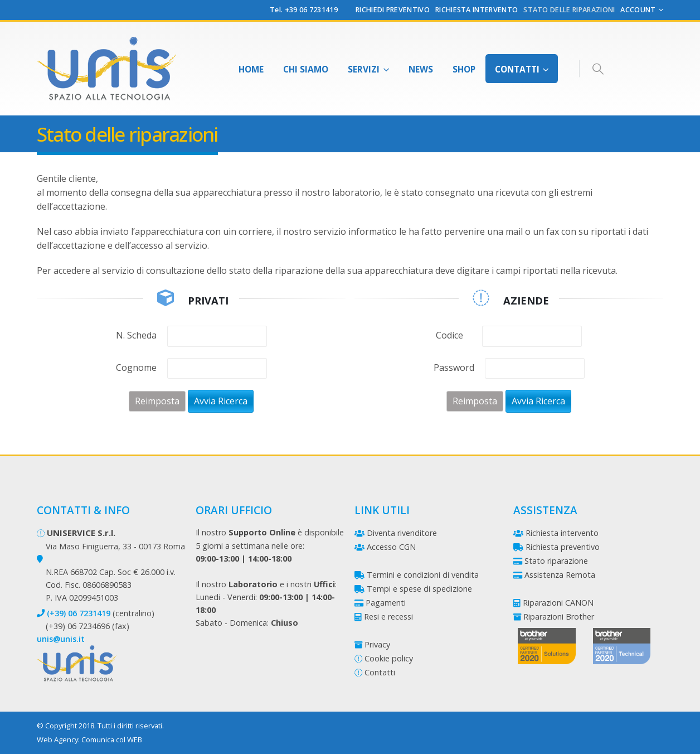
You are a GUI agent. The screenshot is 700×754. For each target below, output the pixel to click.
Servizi (364, 69)
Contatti (517, 69)
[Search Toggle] (598, 69)
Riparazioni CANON (558, 603)
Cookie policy (389, 658)
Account (638, 10)
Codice (449, 335)
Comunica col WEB (112, 739)
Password (454, 368)
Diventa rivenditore (402, 533)
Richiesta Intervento (477, 10)
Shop (464, 69)
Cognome (136, 368)
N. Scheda (136, 335)
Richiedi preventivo (393, 10)
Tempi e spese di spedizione (419, 589)
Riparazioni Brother (559, 617)
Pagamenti (386, 603)
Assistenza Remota (560, 575)
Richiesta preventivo (563, 547)
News (421, 69)
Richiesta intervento (562, 533)
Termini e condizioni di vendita (423, 575)
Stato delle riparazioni (569, 10)
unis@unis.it (61, 639)
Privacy (377, 644)
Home (251, 69)
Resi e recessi (388, 617)
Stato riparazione (556, 561)
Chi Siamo (306, 69)
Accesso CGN (391, 547)
